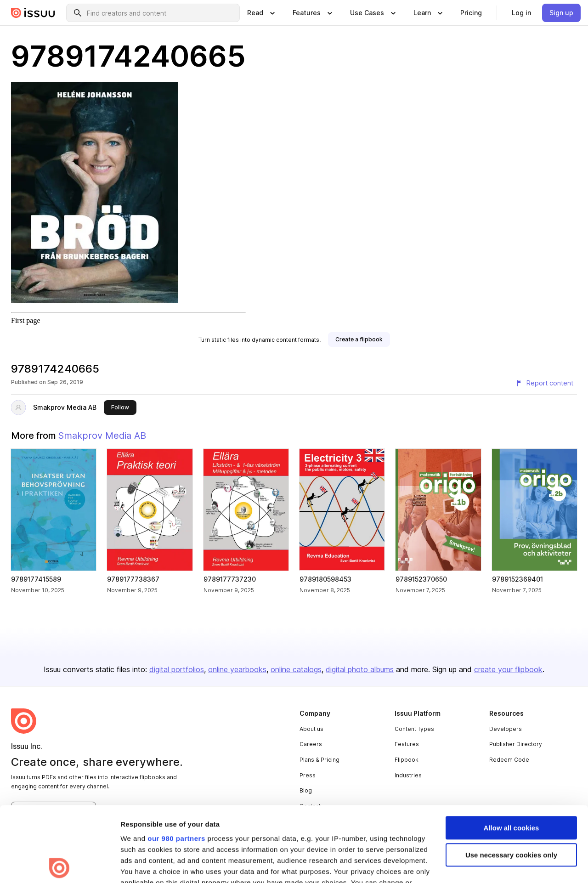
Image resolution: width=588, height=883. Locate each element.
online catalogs (296, 669)
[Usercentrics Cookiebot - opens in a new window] (59, 865)
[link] (471, 13)
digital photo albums (360, 669)
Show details (142, 865)
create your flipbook (508, 669)
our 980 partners (176, 763)
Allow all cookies (512, 753)
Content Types (414, 729)
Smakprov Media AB (65, 407)
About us (311, 729)
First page (26, 320)
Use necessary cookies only (511, 780)
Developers (506, 729)
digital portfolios (177, 669)
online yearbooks (237, 669)
